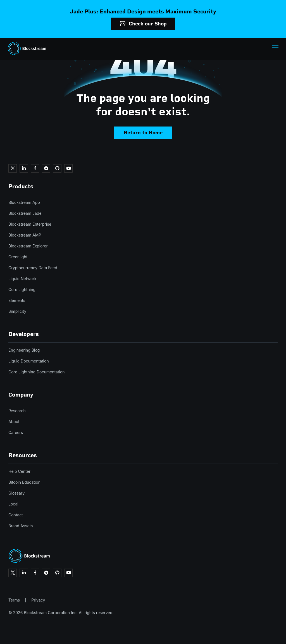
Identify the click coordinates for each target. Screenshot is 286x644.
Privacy (38, 600)
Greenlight (18, 257)
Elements (17, 300)
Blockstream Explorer (28, 246)
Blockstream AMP (25, 235)
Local (13, 504)
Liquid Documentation (29, 361)
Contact (16, 515)
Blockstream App (24, 202)
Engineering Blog (24, 350)
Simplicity (17, 311)
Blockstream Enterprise (30, 224)
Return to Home (143, 133)
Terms (14, 600)
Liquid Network (22, 279)
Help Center (19, 471)
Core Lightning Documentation (37, 372)
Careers (16, 432)
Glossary (16, 493)
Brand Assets (21, 526)
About (14, 422)
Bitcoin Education (24, 482)
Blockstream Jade (25, 213)
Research (17, 411)
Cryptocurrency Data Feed (33, 268)
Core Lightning (22, 289)
